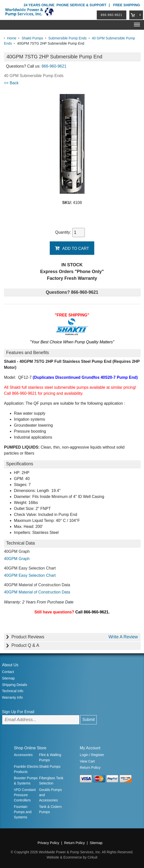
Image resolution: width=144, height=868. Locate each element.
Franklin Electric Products (26, 769)
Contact (8, 672)
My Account (90, 748)
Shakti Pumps (50, 767)
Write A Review (123, 637)
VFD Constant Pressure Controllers (25, 795)
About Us (10, 665)
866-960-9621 (112, 15)
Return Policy (90, 768)
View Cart (87, 761)
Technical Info (13, 691)
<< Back (11, 83)
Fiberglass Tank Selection (51, 781)
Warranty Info (12, 697)
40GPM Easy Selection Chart (30, 575)
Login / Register (92, 755)
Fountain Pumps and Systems (23, 812)
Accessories (23, 755)
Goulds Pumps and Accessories (50, 795)
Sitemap (8, 678)
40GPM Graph (17, 559)
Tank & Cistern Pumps (50, 809)
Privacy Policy (48, 843)
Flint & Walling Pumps (50, 757)
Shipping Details (15, 685)
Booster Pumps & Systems (26, 781)
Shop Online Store (30, 748)
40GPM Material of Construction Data (37, 592)
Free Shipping (127, 5)
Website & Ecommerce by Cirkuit (72, 857)
